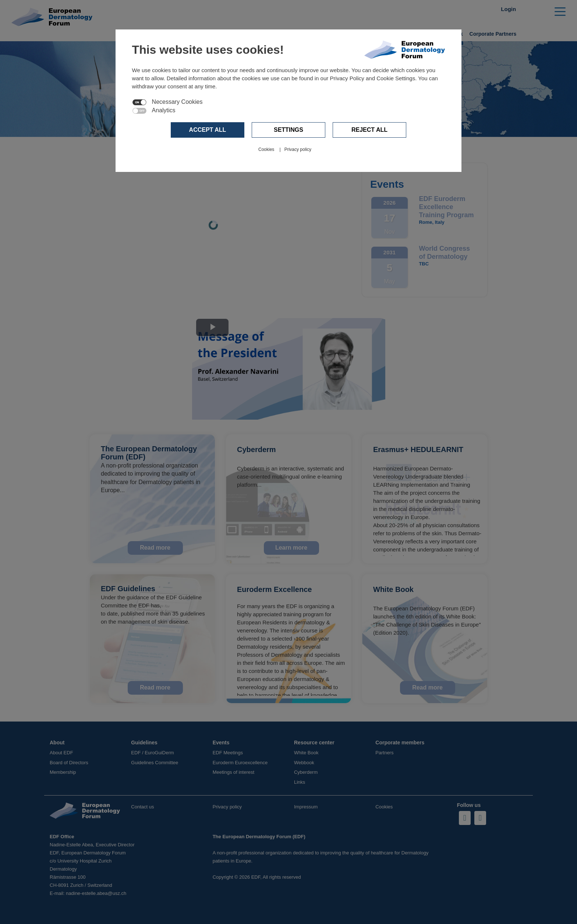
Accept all (208, 130)
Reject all (369, 130)
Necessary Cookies (177, 102)
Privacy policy (298, 149)
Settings (288, 130)
